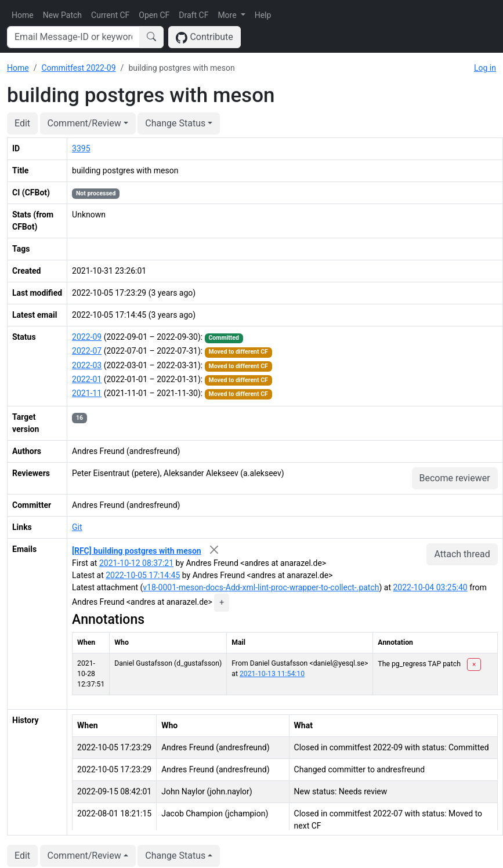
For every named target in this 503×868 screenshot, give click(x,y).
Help (263, 15)
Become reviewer (455, 478)
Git (77, 527)
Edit (22, 123)
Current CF (110, 15)
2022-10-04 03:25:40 (430, 587)
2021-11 (87, 393)
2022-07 (87, 351)
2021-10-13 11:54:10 (272, 674)
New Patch (62, 15)
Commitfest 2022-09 (78, 68)
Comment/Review (84, 123)
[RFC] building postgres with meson (137, 551)
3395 (81, 148)
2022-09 (87, 337)
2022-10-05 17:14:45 (143, 575)
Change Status (175, 123)
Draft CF (193, 15)
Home (23, 15)
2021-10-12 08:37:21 (136, 563)
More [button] (228, 15)
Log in (485, 68)
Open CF (154, 15)
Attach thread (462, 554)
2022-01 (87, 379)
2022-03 (87, 365)
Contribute (205, 37)
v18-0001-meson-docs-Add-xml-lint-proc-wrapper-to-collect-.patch (261, 587)
